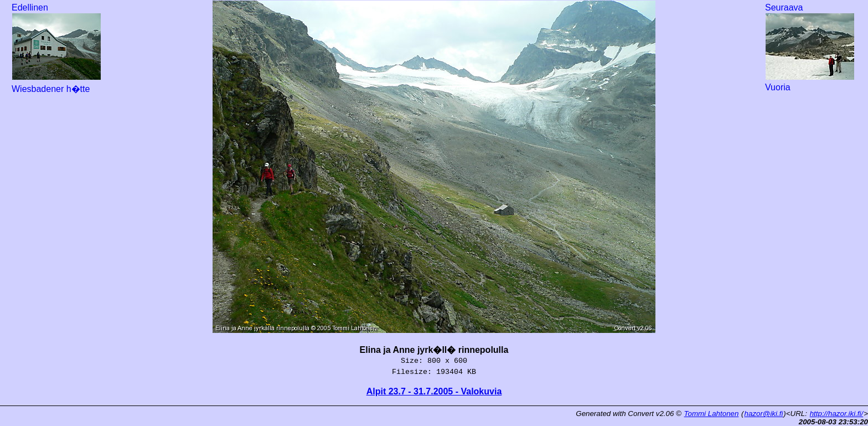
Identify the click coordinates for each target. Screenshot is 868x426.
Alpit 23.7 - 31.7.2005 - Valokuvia (434, 391)
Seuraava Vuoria (810, 47)
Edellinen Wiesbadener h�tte (56, 48)
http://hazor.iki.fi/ (837, 414)
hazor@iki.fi (764, 414)
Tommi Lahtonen (712, 414)
